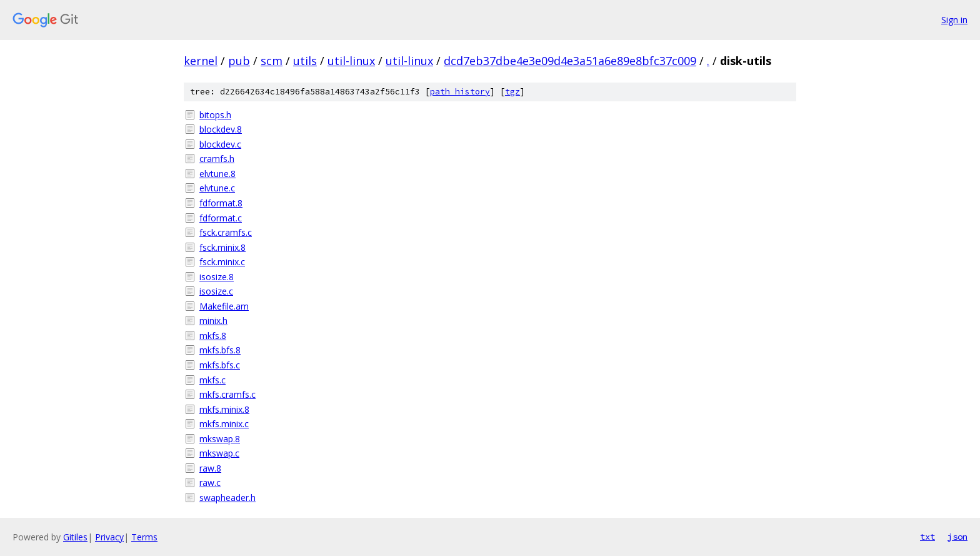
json (957, 537)
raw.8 (210, 468)
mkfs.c (212, 380)
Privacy (109, 537)
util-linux (351, 61)
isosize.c (216, 291)
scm (272, 61)
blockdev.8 (221, 129)
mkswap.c (219, 453)
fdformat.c (221, 218)
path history (460, 92)
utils (305, 61)
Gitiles (75, 537)
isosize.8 (217, 277)
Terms (144, 537)
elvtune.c (217, 188)
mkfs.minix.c (224, 424)
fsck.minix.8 (222, 247)
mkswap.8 (220, 439)
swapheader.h (227, 498)
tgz (512, 92)
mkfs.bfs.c (220, 365)
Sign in (954, 20)
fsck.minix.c (222, 262)
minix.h (213, 321)
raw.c (210, 483)
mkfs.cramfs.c (227, 394)
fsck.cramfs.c (226, 232)
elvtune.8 (217, 174)
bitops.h (215, 115)
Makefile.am (224, 306)
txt (927, 537)
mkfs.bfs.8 (220, 350)
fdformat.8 (221, 203)
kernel (201, 61)
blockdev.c (220, 144)
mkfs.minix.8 (224, 409)
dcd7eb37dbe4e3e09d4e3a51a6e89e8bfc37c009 (570, 61)
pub (239, 61)
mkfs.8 (213, 336)
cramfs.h (217, 159)
